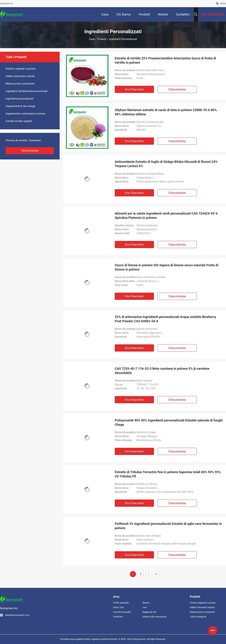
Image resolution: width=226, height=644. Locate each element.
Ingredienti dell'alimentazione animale (27, 91)
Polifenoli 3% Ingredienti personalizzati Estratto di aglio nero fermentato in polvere (168, 526)
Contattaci (118, 617)
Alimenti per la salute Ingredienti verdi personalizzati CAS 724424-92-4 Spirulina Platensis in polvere (166, 216)
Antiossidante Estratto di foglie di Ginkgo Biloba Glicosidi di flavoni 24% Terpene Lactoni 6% (166, 164)
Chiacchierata (30, 151)
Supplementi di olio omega (20, 106)
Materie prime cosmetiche (20, 84)
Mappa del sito (150, 612)
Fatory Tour (118, 607)
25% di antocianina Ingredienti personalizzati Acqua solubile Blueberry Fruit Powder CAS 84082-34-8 (165, 319)
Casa (92, 39)
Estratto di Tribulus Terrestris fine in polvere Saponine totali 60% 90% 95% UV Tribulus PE (168, 474)
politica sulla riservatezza (154, 617)
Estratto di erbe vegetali (19, 121)
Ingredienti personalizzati (20, 99)
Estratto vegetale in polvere (21, 69)
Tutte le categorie (198, 617)
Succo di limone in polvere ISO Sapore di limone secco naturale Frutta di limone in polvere (167, 267)
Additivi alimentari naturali (20, 76)
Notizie (146, 603)
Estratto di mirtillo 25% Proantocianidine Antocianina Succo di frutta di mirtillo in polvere (165, 60)
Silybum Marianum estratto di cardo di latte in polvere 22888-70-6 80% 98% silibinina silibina (166, 112)
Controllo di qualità (122, 612)
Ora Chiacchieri (134, 89)
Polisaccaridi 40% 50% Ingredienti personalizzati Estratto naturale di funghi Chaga (169, 422)
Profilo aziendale (121, 603)
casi (144, 607)
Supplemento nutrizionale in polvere (25, 114)
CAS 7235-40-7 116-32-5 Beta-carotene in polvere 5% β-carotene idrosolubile (162, 371)
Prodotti (102, 39)
